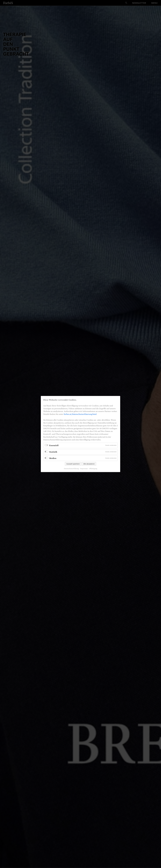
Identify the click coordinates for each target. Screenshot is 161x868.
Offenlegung (93, 469)
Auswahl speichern (73, 464)
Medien (53, 458)
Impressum (84, 469)
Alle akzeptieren (89, 464)
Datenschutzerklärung (71, 469)
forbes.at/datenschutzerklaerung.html (80, 414)
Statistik (53, 452)
